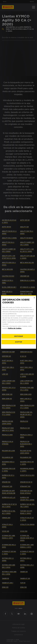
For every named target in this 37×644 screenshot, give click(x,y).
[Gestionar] (18, 336)
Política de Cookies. (15, 328)
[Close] (34, 298)
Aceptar (19, 342)
